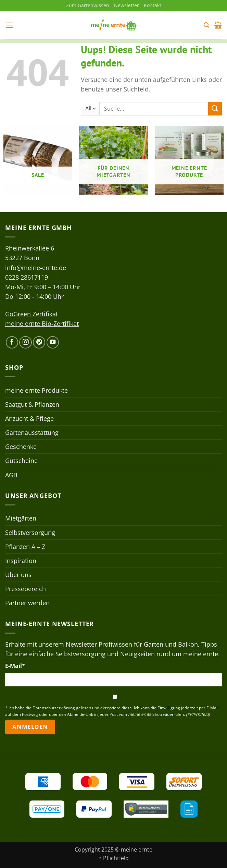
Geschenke (21, 447)
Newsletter (127, 5)
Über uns (18, 575)
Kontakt (153, 5)
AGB (11, 475)
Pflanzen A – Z (25, 547)
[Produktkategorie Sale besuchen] (38, 161)
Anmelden (30, 727)
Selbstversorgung (30, 533)
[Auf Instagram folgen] (25, 343)
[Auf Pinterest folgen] (39, 343)
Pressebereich (26, 589)
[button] (10, 25)
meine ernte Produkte (36, 390)
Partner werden (27, 603)
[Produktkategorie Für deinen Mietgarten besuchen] (113, 161)
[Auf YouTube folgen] (53, 343)
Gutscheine (21, 461)
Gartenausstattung (32, 433)
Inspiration (21, 561)
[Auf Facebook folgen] (12, 343)
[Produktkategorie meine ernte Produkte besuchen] (189, 161)
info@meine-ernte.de (36, 268)
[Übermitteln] (215, 109)
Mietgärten (21, 518)
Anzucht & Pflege (29, 419)
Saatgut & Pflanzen (32, 404)
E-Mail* (15, 666)
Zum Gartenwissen (88, 5)
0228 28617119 (27, 277)
